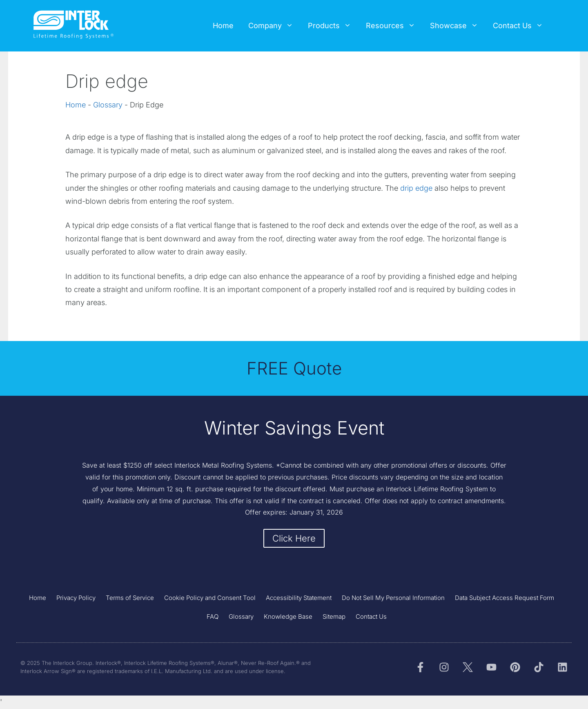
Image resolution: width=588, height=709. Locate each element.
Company (274, 26)
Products (333, 26)
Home (223, 26)
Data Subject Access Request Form (504, 598)
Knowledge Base (288, 616)
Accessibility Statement (299, 598)
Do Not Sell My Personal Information (393, 598)
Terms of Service (130, 598)
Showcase (458, 26)
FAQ (213, 616)
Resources (394, 26)
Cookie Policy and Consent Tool (210, 598)
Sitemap (334, 616)
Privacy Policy (76, 598)
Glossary (108, 105)
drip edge (416, 188)
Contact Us (522, 26)
